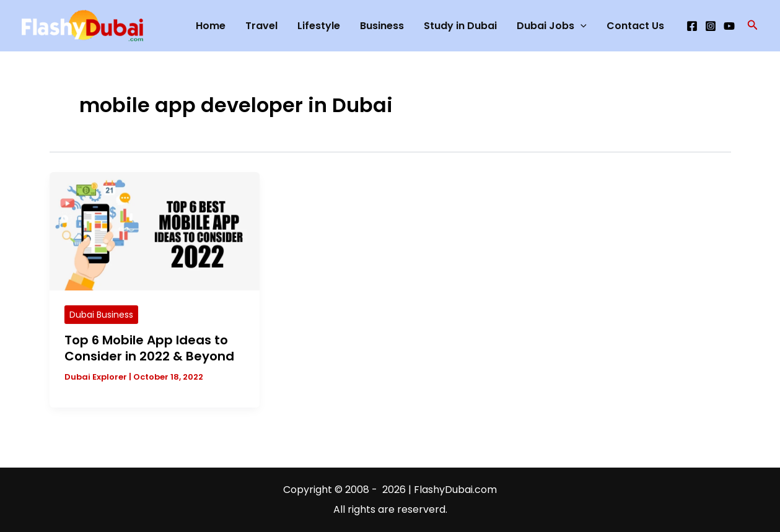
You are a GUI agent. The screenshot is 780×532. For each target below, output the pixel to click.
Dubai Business (101, 315)
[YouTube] (729, 26)
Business (382, 26)
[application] (581, 26)
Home (211, 26)
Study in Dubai (460, 26)
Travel (261, 26)
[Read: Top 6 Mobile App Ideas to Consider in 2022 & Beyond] (155, 231)
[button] (753, 26)
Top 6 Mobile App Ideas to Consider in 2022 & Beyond (149, 348)
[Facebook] (692, 26)
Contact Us (635, 26)
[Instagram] (711, 26)
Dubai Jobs (552, 26)
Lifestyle (319, 26)
